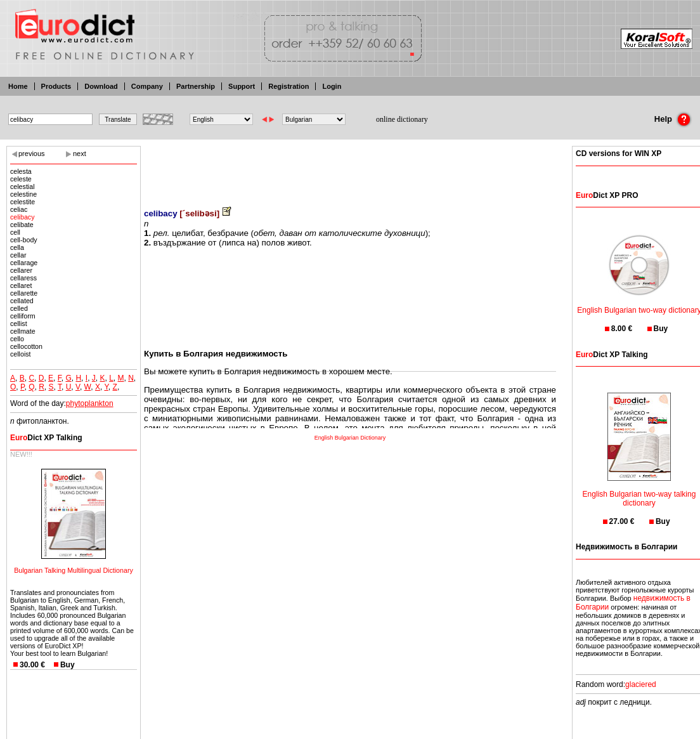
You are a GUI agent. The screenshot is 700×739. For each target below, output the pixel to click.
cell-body (24, 240)
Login (332, 86)
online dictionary (402, 119)
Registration (288, 86)
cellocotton (26, 346)
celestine (23, 194)
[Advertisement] (350, 168)
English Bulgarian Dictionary (350, 438)
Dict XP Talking (46, 438)
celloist (21, 354)
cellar (18, 255)
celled (19, 308)
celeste (21, 179)
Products (56, 86)
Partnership (196, 86)
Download (101, 86)
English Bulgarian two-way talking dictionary (639, 491)
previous (32, 154)
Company (147, 86)
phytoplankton (90, 403)
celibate (22, 225)
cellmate (23, 331)
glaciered (641, 684)
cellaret (21, 285)
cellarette (24, 293)
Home (18, 86)
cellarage (24, 263)
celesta (21, 171)
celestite (23, 202)
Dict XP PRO (607, 195)
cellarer (21, 270)
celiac (19, 209)
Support (242, 86)
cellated (22, 301)
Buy (68, 665)
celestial (23, 186)
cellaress (23, 278)
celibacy (23, 217)
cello (17, 339)
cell (15, 232)
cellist (19, 324)
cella (17, 247)
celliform (23, 316)
